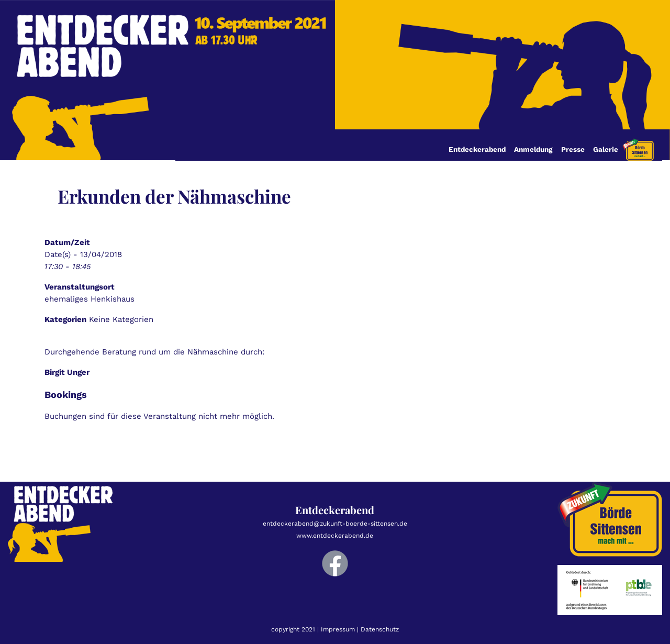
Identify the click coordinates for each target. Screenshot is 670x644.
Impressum (338, 629)
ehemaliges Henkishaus (90, 299)
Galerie (606, 149)
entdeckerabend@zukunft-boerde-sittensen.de (335, 524)
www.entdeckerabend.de (335, 536)
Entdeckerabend (477, 149)
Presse (573, 149)
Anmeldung (533, 149)
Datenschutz (380, 629)
